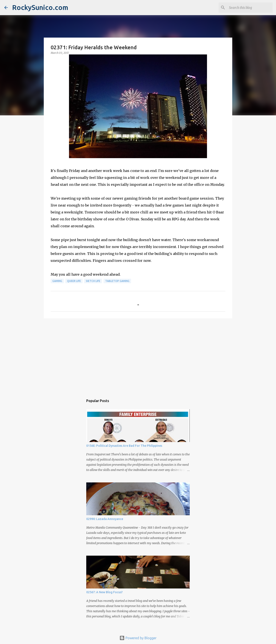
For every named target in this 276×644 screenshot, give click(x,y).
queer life (74, 281)
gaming (57, 281)
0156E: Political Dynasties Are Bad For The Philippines (124, 446)
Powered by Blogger (138, 638)
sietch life (93, 281)
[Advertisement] (138, 355)
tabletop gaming (117, 281)
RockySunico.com (40, 7)
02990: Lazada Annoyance (105, 519)
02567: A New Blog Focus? (104, 592)
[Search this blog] (250, 8)
